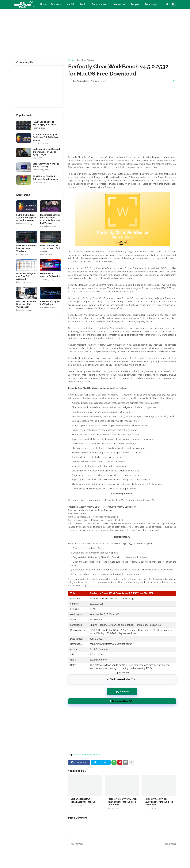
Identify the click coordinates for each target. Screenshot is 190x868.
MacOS (97, 755)
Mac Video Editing (85, 60)
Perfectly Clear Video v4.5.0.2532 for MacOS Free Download (159, 802)
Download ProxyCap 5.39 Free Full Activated (26, 276)
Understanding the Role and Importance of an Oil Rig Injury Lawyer (46, 152)
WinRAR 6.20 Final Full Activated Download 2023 (45, 178)
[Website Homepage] (25, 4)
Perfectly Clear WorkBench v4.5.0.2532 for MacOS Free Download (122, 802)
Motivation (119, 4)
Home (43, 4)
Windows (56, 4)
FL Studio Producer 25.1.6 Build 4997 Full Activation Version (45, 137)
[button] (167, 4)
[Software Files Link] (24, 125)
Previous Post (76, 844)
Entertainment (100, 4)
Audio (83, 4)
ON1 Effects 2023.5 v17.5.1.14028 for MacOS (83, 800)
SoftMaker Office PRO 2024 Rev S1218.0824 (46, 165)
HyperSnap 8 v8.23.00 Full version (50, 275)
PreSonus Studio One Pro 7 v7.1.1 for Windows (27, 248)
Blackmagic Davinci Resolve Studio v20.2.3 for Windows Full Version (50, 219)
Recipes (135, 4)
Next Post (170, 844)
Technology (151, 4)
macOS (70, 4)
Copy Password (122, 690)
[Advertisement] (95, 34)
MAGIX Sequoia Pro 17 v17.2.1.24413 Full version (45, 123)
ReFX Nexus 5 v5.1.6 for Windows (50, 303)
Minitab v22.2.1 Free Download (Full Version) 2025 (26, 304)
